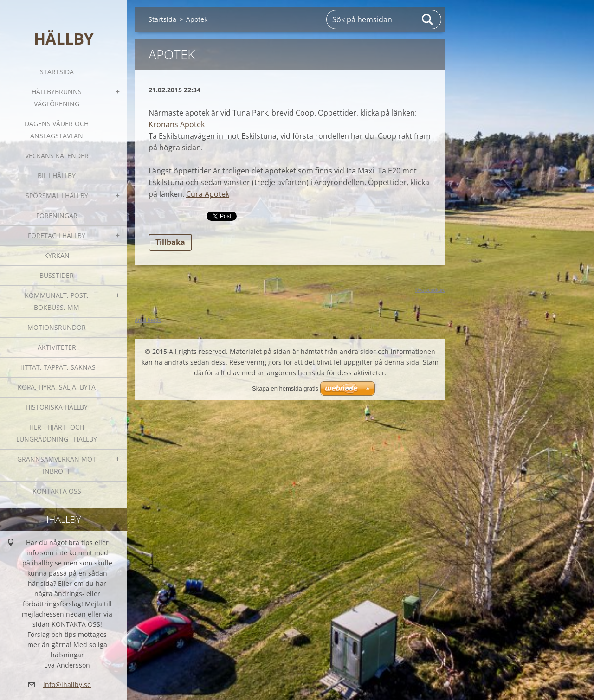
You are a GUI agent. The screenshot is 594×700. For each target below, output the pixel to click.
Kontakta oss (57, 491)
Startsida (57, 72)
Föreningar (57, 215)
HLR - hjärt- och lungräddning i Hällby (57, 433)
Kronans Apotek (177, 124)
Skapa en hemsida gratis (285, 389)
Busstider (57, 275)
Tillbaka (170, 242)
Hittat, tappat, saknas (57, 367)
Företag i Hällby (57, 235)
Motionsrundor (57, 327)
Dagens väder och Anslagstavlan (57, 130)
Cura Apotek (208, 194)
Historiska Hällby (57, 407)
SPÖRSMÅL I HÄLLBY (57, 196)
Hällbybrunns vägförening (57, 98)
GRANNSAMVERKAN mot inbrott (57, 465)
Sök (428, 19)
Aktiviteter (57, 347)
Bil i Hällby (57, 176)
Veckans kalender (57, 156)
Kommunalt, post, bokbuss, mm (57, 301)
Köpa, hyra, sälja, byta (57, 387)
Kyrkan (57, 255)
